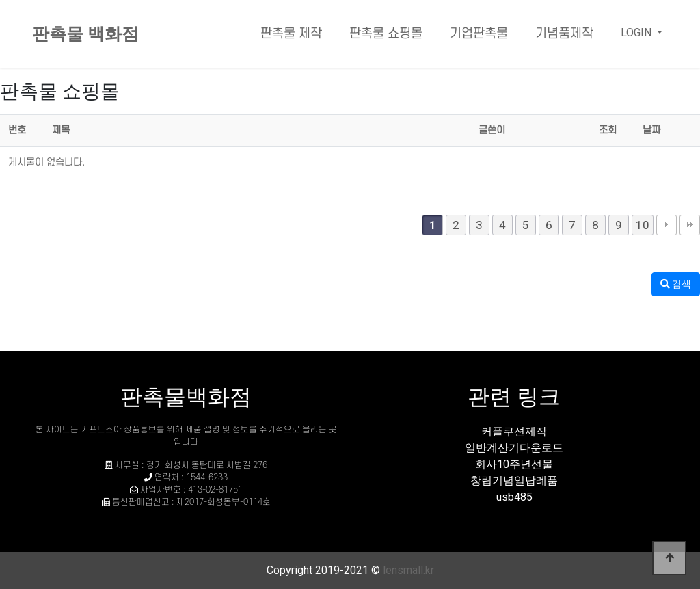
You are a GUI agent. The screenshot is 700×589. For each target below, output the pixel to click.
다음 (667, 225)
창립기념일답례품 (514, 481)
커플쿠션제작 (514, 431)
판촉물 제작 (291, 34)
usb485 (514, 497)
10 (643, 225)
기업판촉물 (479, 34)
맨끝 (690, 225)
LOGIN (637, 32)
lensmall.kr (408, 570)
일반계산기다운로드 (514, 448)
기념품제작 (564, 34)
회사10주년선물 (514, 464)
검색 (676, 284)
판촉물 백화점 (85, 34)
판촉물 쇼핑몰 (386, 34)
